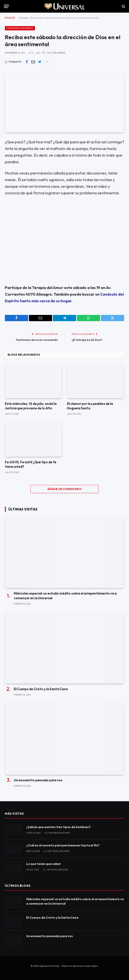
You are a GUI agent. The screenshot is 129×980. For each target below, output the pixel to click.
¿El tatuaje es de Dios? (87, 340)
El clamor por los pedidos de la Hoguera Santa (90, 406)
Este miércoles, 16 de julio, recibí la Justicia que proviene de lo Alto (31, 406)
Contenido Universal (20, 28)
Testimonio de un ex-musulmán (37, 340)
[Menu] (6, 6)
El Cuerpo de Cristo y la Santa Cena (41, 689)
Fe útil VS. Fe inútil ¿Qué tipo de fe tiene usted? (31, 464)
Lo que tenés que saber (44, 864)
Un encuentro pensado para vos (38, 780)
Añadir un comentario (64, 489)
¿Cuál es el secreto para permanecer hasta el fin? (63, 845)
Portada (24, 18)
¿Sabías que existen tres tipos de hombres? (58, 827)
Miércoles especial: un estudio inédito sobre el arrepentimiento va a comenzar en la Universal (65, 596)
